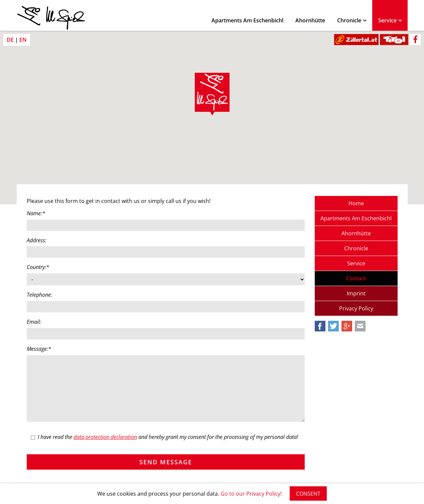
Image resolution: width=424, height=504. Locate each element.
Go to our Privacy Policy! (251, 494)
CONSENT (308, 494)
